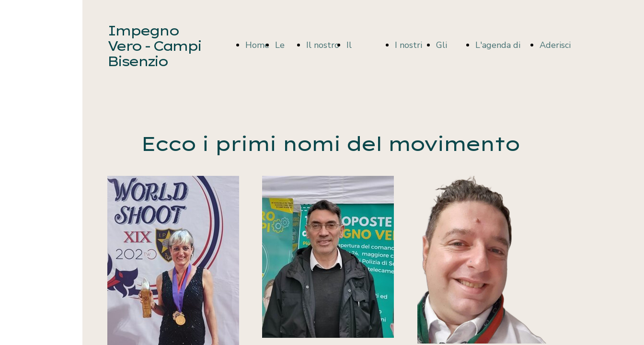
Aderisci (555, 45)
